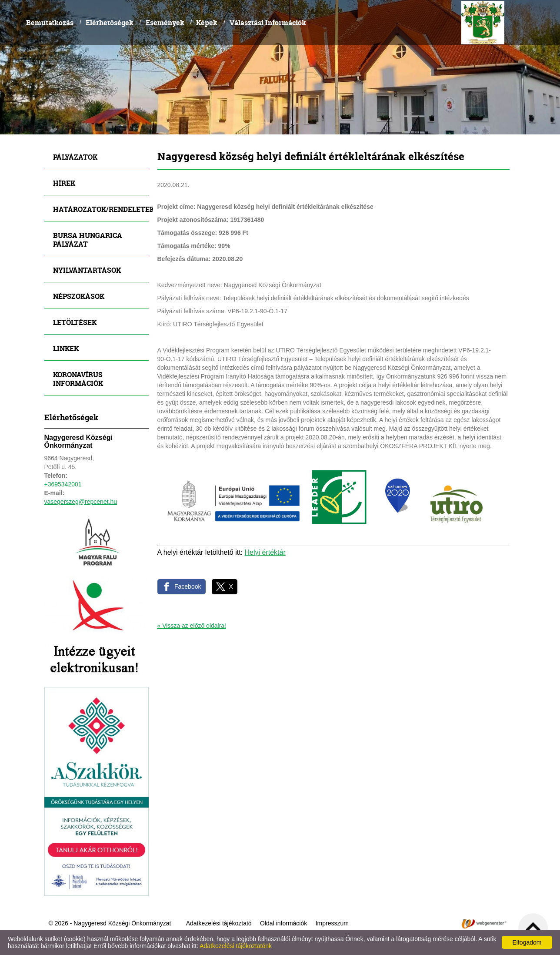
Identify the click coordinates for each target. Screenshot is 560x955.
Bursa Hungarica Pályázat (88, 240)
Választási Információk (268, 22)
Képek (207, 22)
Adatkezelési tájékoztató (219, 923)
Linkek (66, 348)
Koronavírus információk (78, 379)
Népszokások (79, 296)
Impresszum (332, 923)
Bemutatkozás (50, 22)
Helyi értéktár (265, 552)
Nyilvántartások (87, 270)
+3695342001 (63, 484)
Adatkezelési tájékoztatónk (236, 946)
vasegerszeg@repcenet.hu (81, 502)
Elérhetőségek (110, 22)
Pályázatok (75, 157)
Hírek (64, 183)
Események (165, 22)
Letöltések (75, 322)
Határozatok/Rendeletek (101, 209)
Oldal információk (283, 923)
